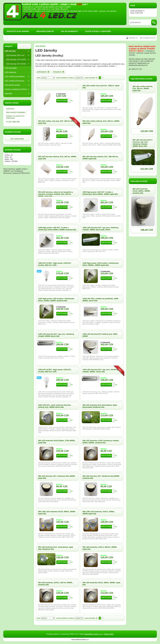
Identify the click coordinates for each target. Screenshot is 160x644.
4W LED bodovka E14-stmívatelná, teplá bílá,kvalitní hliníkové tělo (100, 406)
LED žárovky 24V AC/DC (18, 64)
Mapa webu (109, 634)
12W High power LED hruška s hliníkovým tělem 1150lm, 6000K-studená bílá (56, 300)
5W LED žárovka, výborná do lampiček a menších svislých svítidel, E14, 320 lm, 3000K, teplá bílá (56, 194)
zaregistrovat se (149, 38)
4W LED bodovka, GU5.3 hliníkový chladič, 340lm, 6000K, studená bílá (101, 442)
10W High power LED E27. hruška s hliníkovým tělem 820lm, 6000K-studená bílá (57, 229)
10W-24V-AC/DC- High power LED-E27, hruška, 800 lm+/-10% (55, 264)
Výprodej (17, 93)
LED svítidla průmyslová (17, 81)
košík (133, 5)
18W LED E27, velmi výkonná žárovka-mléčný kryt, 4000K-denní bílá (55, 406)
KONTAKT (10, 109)
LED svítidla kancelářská (17, 76)
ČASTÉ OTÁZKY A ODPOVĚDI (98, 31)
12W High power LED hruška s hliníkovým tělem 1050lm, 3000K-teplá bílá (101, 264)
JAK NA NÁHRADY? (69, 31)
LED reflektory (10, 72)
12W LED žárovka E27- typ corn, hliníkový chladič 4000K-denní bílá (56, 335)
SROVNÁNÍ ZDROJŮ (45, 31)
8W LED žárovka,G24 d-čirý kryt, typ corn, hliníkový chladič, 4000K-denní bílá (143, 143)
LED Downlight (11, 68)
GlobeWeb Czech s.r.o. (93, 634)
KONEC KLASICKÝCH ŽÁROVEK (15, 117)
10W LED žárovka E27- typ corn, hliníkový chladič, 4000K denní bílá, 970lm (101, 229)
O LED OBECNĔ (13, 122)
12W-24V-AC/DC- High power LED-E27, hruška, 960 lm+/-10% (55, 371)
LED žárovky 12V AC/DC (18, 60)
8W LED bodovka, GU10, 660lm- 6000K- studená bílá (142, 191)
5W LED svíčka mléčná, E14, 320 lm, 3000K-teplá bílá (143, 88)
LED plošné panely (17, 85)
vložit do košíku (62, 101)
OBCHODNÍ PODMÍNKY (16, 112)
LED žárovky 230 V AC (18, 55)
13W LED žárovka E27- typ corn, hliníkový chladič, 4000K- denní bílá (101, 371)
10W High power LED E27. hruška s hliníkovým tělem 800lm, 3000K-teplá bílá (100, 193)
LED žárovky (17, 51)
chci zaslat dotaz (17, 139)
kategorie (9, 46)
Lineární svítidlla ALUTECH (17, 89)
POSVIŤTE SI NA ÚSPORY (18, 31)
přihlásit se (133, 38)
